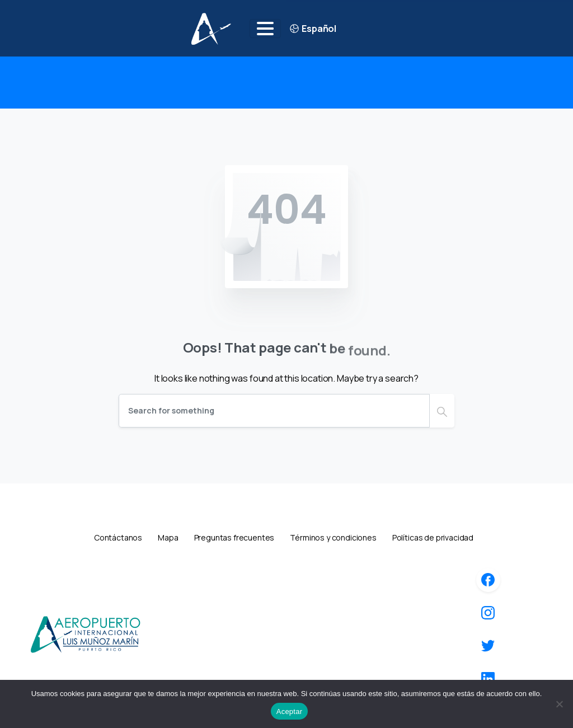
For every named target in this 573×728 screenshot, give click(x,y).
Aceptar (290, 711)
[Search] (274, 411)
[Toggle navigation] (265, 29)
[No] (559, 704)
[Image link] (85, 634)
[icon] (488, 580)
